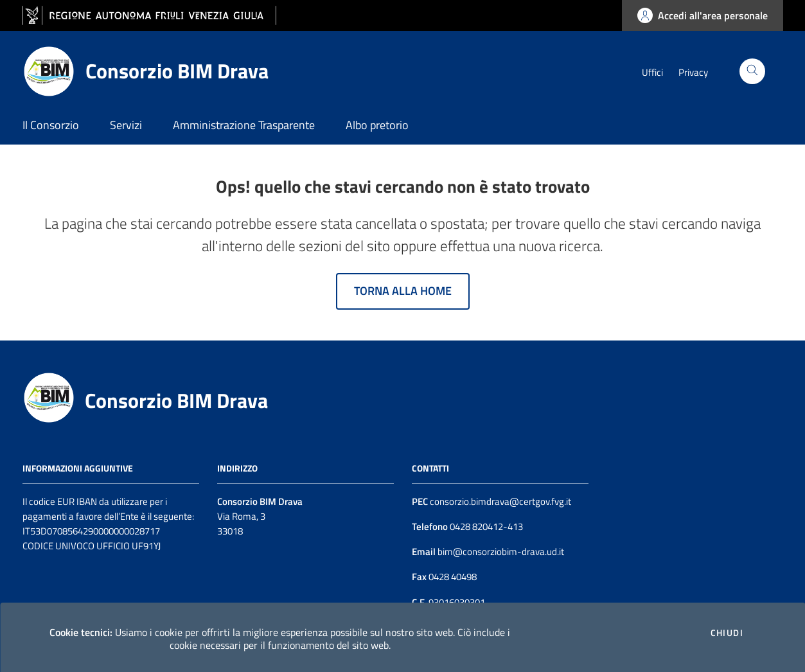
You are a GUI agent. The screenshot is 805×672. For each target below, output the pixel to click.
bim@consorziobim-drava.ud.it (500, 552)
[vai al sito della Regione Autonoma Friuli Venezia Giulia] (149, 16)
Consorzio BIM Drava (176, 400)
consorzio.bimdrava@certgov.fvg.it (500, 501)
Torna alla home (403, 291)
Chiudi (727, 633)
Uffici (652, 72)
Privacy (693, 72)
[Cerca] (752, 71)
